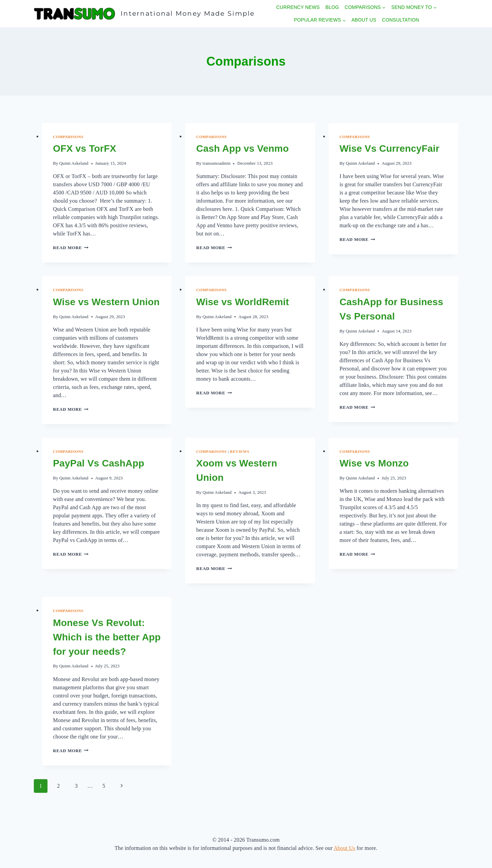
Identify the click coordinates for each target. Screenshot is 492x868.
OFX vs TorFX (85, 148)
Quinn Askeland (74, 163)
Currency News (298, 7)
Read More (71, 248)
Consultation (400, 20)
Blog (332, 7)
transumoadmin (217, 163)
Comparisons (68, 137)
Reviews (240, 451)
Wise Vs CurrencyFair (389, 148)
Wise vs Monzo (374, 463)
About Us (364, 20)
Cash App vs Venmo (242, 148)
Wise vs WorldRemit (242, 302)
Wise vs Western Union (106, 302)
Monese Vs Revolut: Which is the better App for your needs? (107, 637)
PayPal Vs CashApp (99, 463)
